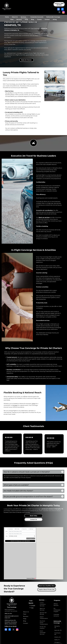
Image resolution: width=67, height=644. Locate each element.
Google (33, 598)
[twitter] (59, 12)
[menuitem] (7, 17)
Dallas (33, 404)
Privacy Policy (24, 642)
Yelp (32, 600)
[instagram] (63, 12)
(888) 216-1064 (8, 606)
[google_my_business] (58, 9)
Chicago (15, 405)
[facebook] (62, 9)
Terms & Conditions (32, 642)
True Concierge (35, 28)
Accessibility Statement (41, 642)
